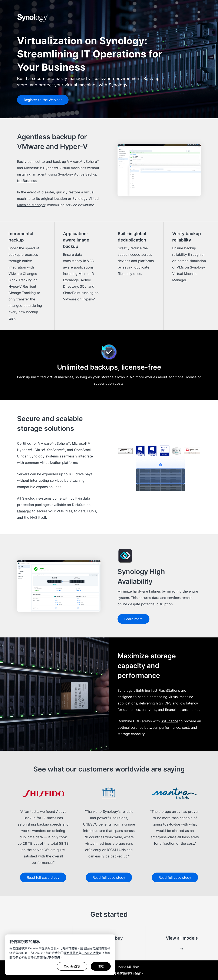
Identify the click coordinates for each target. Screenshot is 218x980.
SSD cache (169, 721)
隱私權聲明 (71, 953)
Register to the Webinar (43, 100)
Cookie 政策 (90, 953)
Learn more (133, 619)
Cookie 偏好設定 (128, 967)
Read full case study (43, 877)
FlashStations (169, 690)
